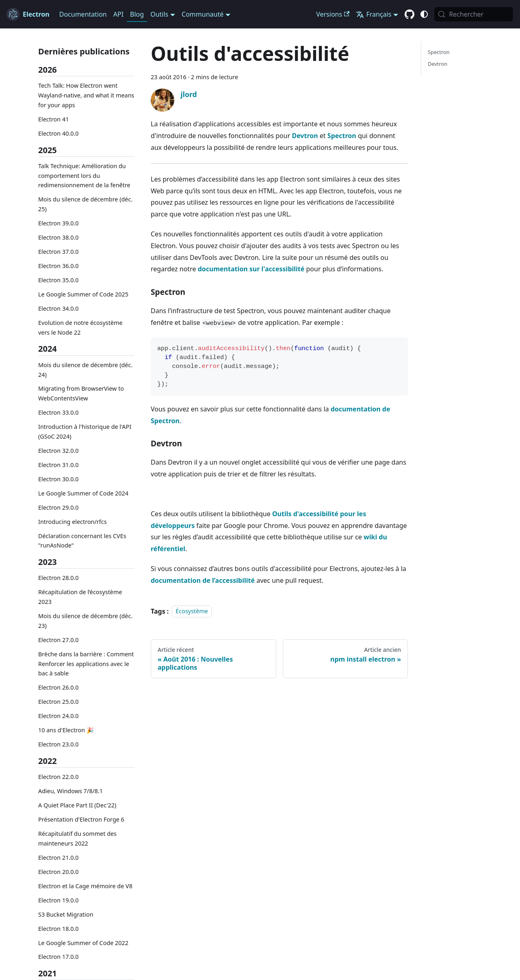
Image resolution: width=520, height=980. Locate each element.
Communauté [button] (203, 14)
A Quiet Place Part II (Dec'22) (77, 805)
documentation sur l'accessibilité (251, 269)
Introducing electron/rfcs (73, 522)
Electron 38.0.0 (58, 237)
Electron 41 (53, 119)
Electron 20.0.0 (58, 872)
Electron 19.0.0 (58, 900)
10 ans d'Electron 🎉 (66, 730)
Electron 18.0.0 (58, 929)
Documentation (83, 14)
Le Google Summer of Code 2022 (83, 943)
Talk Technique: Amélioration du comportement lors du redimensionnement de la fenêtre (84, 176)
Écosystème (192, 611)
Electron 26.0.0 (58, 687)
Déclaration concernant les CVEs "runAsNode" (82, 541)
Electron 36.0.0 (58, 266)
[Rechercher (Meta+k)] (474, 14)
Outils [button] (159, 14)
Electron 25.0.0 (58, 702)
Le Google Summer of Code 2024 (83, 493)
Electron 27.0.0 (58, 640)
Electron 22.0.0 (58, 777)
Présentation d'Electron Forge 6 (81, 819)
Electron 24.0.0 (58, 716)
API (118, 14)
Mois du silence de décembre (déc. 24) (85, 370)
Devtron (305, 136)
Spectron (342, 136)
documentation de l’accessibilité (203, 580)
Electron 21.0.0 (58, 858)
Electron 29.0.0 (58, 507)
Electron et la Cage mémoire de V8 (85, 886)
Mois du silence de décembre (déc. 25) (85, 204)
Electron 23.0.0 (58, 744)
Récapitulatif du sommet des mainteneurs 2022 (77, 838)
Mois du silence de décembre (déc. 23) (85, 621)
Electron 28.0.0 (58, 578)
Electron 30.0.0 (58, 479)
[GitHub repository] (409, 15)
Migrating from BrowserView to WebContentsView (81, 393)
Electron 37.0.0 (58, 252)
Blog (137, 14)
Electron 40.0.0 (58, 133)
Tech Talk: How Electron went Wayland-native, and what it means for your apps (86, 95)
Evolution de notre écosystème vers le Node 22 (80, 328)
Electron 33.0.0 (58, 412)
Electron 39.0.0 (58, 223)
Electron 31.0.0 (58, 465)
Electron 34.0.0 (58, 308)
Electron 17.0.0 (58, 957)
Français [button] (374, 14)
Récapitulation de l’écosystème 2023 (80, 597)
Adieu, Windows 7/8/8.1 (70, 791)
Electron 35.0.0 (58, 280)
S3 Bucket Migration (66, 914)
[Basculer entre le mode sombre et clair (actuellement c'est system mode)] (424, 14)
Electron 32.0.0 (58, 451)
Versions (333, 14)
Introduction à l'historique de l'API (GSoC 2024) (85, 432)
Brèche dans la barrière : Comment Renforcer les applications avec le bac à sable (86, 664)
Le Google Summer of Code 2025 (83, 294)
